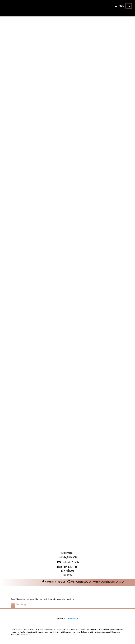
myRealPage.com (72, 618)
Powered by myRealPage (66, 599)
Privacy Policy (52, 599)
